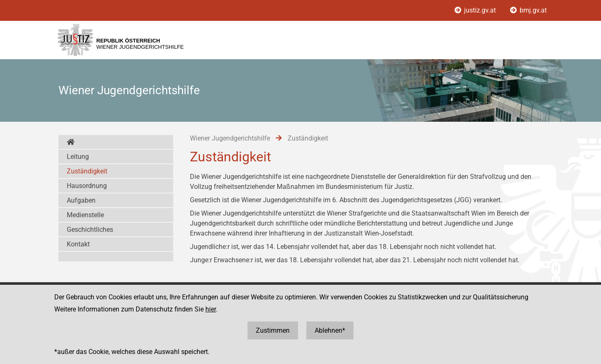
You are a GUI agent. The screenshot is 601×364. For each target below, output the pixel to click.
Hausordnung (87, 186)
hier (211, 309)
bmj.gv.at (528, 10)
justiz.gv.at (476, 10)
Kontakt (78, 244)
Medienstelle (85, 215)
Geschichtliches (90, 230)
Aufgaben (81, 200)
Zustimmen (273, 330)
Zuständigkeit (87, 171)
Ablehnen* (330, 330)
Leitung (78, 157)
